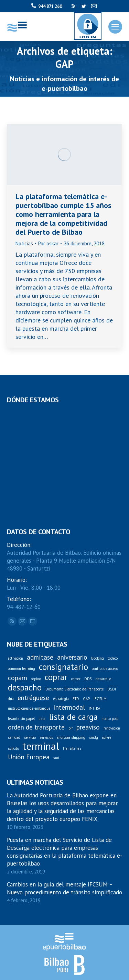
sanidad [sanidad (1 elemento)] (14, 737)
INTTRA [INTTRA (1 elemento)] (94, 708)
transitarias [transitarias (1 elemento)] (72, 748)
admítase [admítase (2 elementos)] (40, 657)
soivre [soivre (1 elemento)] (106, 737)
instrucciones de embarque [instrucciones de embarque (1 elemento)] (29, 708)
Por (48, 243)
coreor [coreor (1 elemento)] (76, 679)
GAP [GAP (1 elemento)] (86, 699)
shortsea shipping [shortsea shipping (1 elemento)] (71, 737)
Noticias (24, 243)
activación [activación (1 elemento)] (15, 658)
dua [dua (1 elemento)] (11, 699)
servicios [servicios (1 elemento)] (46, 737)
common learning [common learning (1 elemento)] (21, 669)
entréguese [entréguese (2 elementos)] (33, 698)
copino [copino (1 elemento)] (36, 679)
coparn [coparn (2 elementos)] (18, 678)
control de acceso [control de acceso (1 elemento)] (105, 669)
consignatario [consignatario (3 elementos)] (63, 667)
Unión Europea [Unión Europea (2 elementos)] (29, 757)
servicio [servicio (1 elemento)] (30, 737)
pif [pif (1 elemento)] (71, 728)
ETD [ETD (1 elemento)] (76, 699)
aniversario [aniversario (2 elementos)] (72, 657)
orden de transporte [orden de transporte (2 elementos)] (36, 727)
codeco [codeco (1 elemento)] (113, 658)
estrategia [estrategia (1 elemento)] (61, 699)
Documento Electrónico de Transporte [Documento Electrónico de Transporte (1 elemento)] (74, 689)
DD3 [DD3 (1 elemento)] (88, 679)
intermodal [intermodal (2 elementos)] (69, 707)
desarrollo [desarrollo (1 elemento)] (103, 679)
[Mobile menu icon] (115, 27)
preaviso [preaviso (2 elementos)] (88, 727)
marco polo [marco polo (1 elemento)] (110, 719)
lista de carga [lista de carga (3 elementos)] (73, 717)
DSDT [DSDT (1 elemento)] (112, 689)
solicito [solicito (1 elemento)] (13, 748)
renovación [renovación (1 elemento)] (112, 728)
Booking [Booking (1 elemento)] (98, 658)
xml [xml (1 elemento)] (56, 758)
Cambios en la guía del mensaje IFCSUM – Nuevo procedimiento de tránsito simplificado (64, 888)
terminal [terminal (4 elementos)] (41, 746)
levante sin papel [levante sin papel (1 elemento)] (21, 719)
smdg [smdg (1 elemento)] (94, 737)
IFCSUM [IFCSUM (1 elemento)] (100, 699)
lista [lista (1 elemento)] (42, 719)
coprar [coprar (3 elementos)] (56, 677)
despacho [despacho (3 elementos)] (25, 688)
